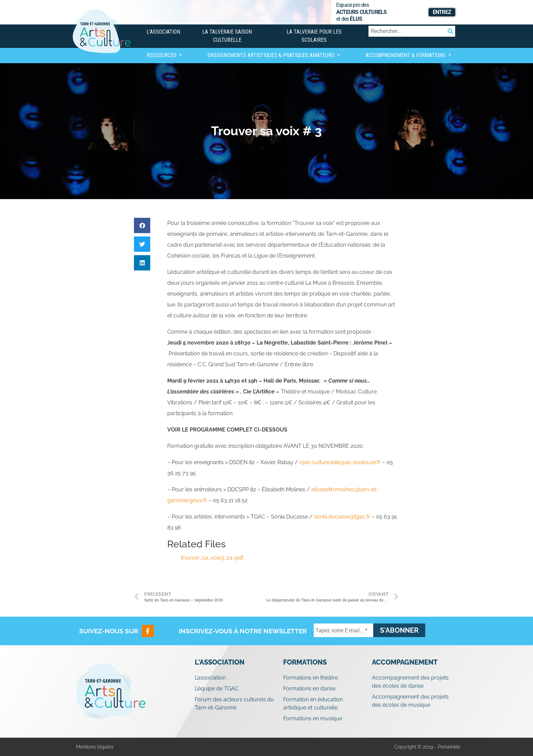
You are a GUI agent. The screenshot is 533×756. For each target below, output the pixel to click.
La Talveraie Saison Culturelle (227, 36)
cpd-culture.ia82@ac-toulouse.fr (340, 462)
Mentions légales (95, 747)
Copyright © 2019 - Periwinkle (427, 747)
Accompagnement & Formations (406, 55)
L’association (163, 32)
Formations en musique (313, 718)
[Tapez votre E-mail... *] (343, 630)
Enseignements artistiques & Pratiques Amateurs (272, 55)
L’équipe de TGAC (217, 689)
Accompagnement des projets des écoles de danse (410, 682)
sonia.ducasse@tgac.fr (342, 517)
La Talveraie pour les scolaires (314, 36)
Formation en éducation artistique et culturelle (313, 704)
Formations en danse (309, 689)
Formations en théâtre (311, 678)
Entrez (442, 12)
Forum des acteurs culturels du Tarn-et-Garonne (234, 704)
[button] (142, 225)
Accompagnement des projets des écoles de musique (410, 701)
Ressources (162, 55)
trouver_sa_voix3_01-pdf (212, 558)
